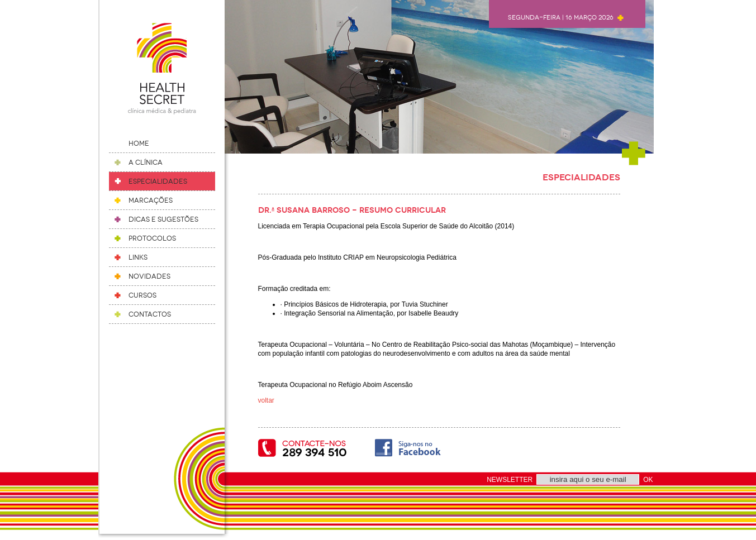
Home (139, 144)
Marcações (151, 200)
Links (138, 257)
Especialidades (158, 181)
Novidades (149, 276)
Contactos (150, 314)
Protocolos (152, 238)
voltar (266, 400)
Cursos (142, 295)
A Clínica (146, 163)
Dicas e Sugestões (163, 219)
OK (648, 480)
